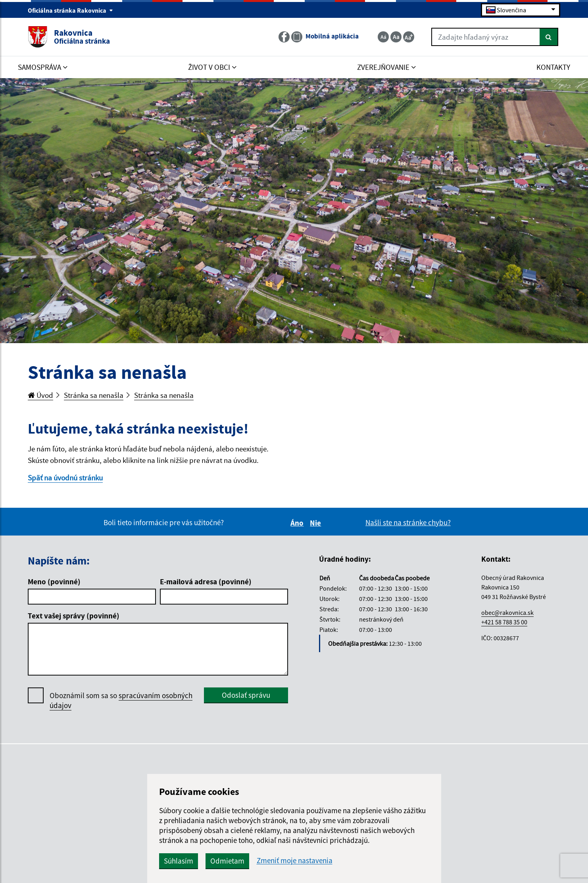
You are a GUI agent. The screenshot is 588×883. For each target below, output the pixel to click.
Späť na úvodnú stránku (65, 478)
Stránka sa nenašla (94, 395)
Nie (317, 523)
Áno (298, 523)
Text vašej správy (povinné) (74, 616)
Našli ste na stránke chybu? (408, 522)
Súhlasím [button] (179, 861)
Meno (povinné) (54, 582)
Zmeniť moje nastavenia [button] (295, 861)
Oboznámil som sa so (121, 701)
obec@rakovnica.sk (507, 612)
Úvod (40, 395)
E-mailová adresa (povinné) (206, 582)
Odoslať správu (246, 695)
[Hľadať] (549, 37)
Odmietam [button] (227, 861)
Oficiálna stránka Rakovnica (70, 10)
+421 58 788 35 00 (504, 622)
